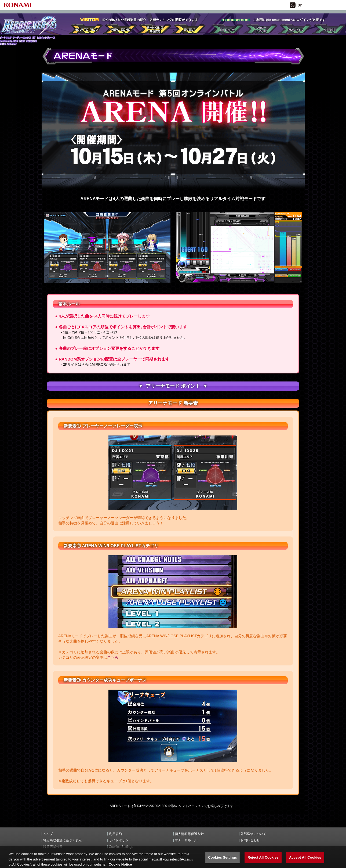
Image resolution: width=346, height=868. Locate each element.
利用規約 (115, 834)
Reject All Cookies (263, 861)
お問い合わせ (250, 840)
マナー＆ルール (186, 840)
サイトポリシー (120, 840)
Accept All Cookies (305, 861)
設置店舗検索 (53, 847)
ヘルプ (48, 834)
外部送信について (253, 834)
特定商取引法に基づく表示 (63, 840)
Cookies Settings (121, 847)
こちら (113, 657)
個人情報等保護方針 (189, 834)
